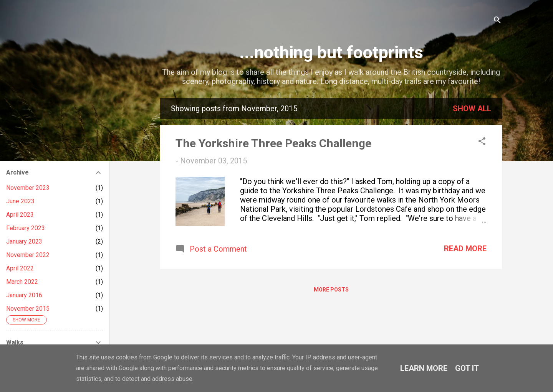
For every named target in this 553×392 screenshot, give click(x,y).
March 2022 (22, 282)
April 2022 (20, 268)
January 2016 (24, 295)
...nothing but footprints (331, 52)
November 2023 (28, 188)
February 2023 (26, 228)
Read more (465, 249)
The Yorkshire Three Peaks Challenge (273, 143)
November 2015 (28, 309)
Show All (472, 109)
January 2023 (24, 241)
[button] (482, 142)
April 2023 (20, 215)
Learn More (424, 368)
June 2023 (20, 201)
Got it (467, 368)
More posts (331, 290)
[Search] (497, 21)
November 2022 (28, 255)
